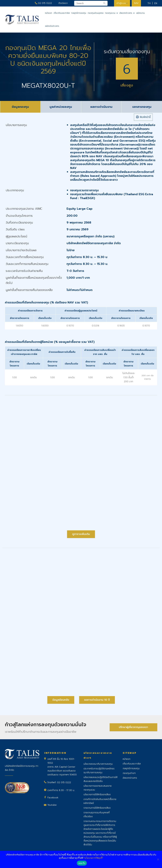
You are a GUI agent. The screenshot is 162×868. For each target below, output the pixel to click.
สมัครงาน (140, 13)
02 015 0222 (43, 3)
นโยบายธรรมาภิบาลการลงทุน (98, 764)
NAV (136, 3)
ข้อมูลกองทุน (20, 107)
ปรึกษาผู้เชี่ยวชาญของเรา (133, 727)
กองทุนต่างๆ (129, 773)
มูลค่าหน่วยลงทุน (61, 107)
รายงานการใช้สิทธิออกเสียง (97, 808)
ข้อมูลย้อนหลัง (61, 700)
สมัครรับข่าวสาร (52, 26)
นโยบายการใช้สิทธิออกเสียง (97, 794)
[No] (158, 859)
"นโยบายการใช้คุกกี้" (93, 858)
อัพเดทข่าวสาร (127, 13)
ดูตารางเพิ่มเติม (81, 534)
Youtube (52, 805)
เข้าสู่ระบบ (122, 3)
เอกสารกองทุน (142, 107)
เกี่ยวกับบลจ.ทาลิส (62, 13)
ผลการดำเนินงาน (101, 107)
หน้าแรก (49, 13)
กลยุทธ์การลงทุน (79, 13)
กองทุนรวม (111, 13)
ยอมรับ (82, 863)
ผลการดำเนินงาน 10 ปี (97, 700)
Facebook (53, 798)
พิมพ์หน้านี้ (143, 117)
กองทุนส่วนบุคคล (96, 13)
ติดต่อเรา (63, 3)
